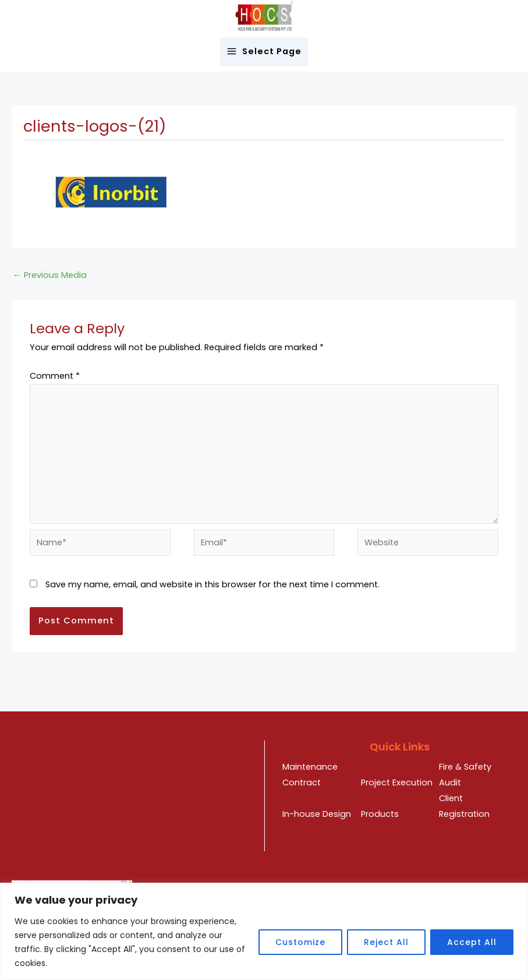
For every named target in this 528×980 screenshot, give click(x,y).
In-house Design (317, 814)
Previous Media (50, 275)
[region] (264, 931)
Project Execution (397, 782)
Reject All (386, 942)
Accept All (472, 942)
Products (380, 814)
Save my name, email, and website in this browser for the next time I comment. (212, 584)
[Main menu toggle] (264, 52)
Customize (300, 942)
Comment (55, 376)
